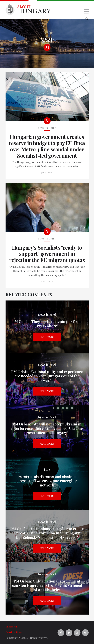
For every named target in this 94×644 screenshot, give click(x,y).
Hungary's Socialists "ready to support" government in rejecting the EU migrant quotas (47, 254)
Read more (47, 337)
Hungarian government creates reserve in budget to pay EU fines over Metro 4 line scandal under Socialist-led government (47, 146)
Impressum (12, 626)
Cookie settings (14, 632)
